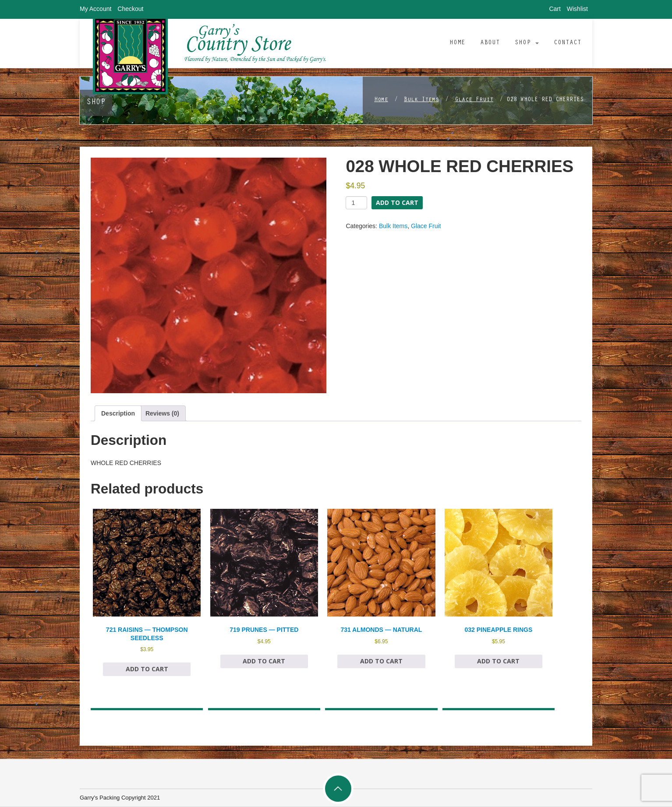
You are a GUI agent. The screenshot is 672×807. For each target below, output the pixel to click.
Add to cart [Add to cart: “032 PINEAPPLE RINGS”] (498, 661)
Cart (555, 9)
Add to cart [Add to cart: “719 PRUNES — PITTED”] (264, 661)
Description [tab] (118, 413)
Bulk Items (421, 100)
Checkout (130, 9)
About (490, 43)
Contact (568, 43)
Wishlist (577, 9)
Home (457, 43)
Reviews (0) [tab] (162, 413)
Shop (527, 43)
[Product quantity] (356, 203)
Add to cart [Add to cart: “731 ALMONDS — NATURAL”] (381, 661)
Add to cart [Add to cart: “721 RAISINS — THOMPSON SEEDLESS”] (147, 669)
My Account (95, 9)
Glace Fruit (474, 100)
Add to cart (397, 203)
